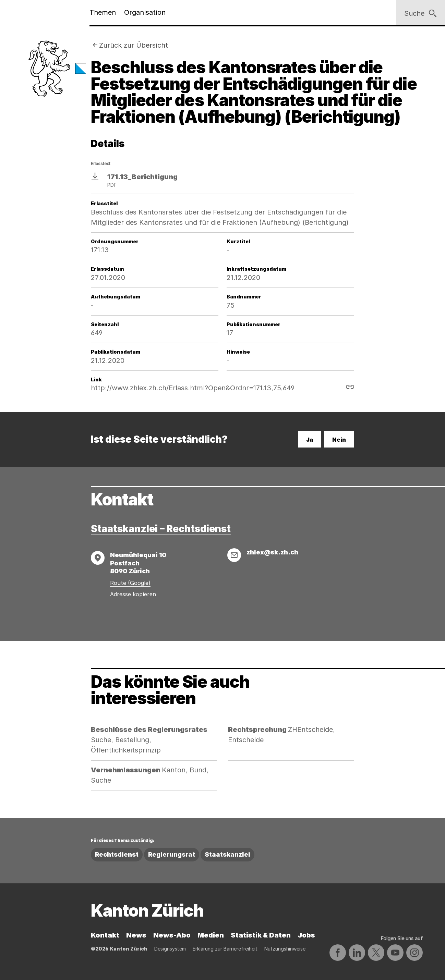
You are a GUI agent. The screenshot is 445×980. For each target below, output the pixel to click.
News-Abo (172, 935)
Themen (103, 12)
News (136, 935)
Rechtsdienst (117, 854)
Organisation (145, 12)
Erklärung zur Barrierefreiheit (225, 949)
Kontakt (105, 935)
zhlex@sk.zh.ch (272, 552)
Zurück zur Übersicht (134, 45)
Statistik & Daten (261, 935)
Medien (211, 935)
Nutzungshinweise (285, 949)
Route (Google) (130, 583)
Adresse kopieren (133, 594)
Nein (339, 440)
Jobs (306, 935)
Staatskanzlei (227, 854)
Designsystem (170, 949)
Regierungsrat (172, 854)
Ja (310, 440)
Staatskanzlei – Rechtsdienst (161, 529)
